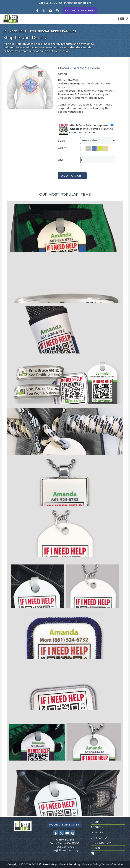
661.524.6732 (54, 3)
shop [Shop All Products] (95, 822)
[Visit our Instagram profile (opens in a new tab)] (57, 11)
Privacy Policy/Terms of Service (102, 864)
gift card (99, 838)
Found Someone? (80, 11)
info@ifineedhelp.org (78, 3)
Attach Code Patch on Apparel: (91, 125)
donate (97, 832)
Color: (62, 148)
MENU (123, 19)
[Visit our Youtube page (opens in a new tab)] (51, 11)
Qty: (60, 160)
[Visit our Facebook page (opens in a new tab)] (37, 11)
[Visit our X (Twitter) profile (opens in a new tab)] (44, 11)
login (95, 848)
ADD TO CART (72, 176)
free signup (101, 843)
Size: (61, 141)
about (97, 827)
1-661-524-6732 (64, 847)
